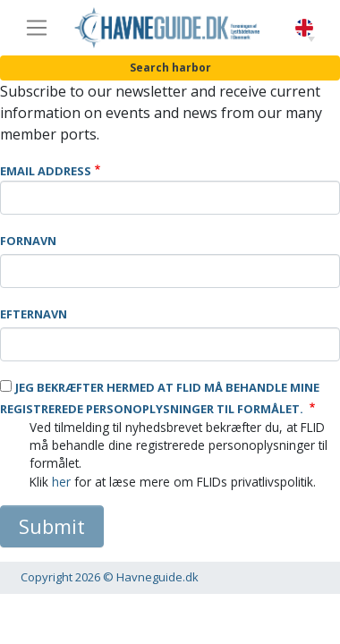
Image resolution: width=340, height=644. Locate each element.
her (61, 482)
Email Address (46, 171)
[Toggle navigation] (37, 28)
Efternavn (34, 314)
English (304, 28)
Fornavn (28, 241)
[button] (311, 39)
